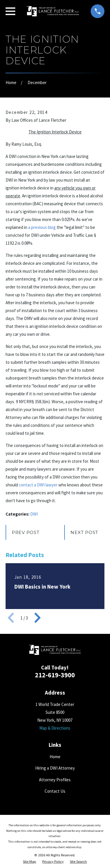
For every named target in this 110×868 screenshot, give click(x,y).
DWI (34, 514)
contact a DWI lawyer (38, 485)
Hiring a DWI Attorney (55, 768)
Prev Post (26, 532)
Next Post (84, 532)
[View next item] (38, 618)
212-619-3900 (55, 675)
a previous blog (42, 227)
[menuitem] (29, 862)
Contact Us (55, 791)
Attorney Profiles (55, 780)
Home (55, 757)
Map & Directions (55, 728)
